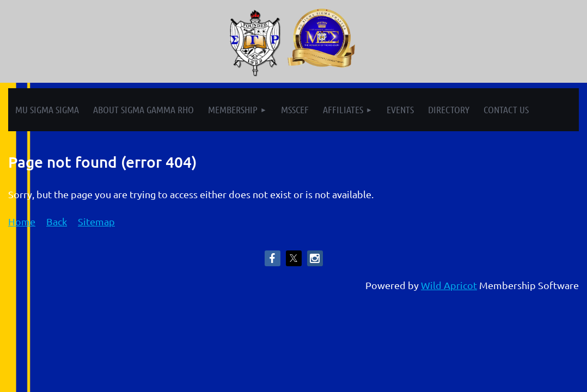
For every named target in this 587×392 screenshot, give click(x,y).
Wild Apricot (449, 285)
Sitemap (96, 221)
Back (57, 221)
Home (22, 221)
